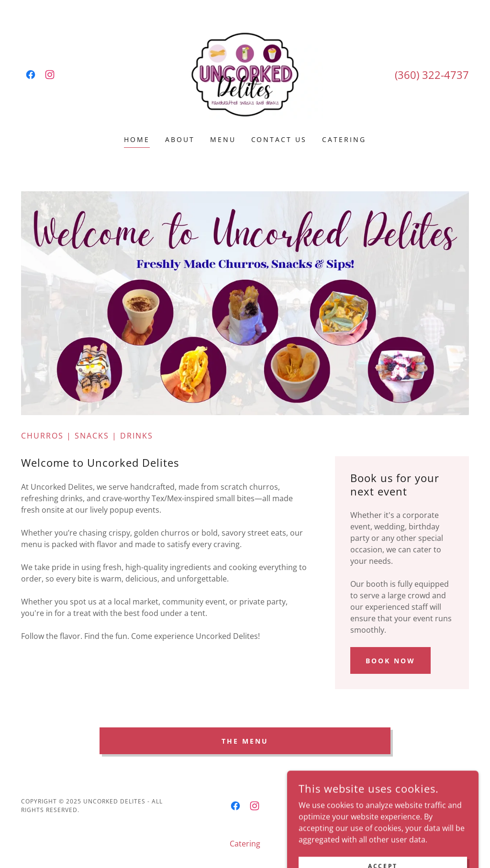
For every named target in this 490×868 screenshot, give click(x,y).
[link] (31, 75)
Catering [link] (344, 139)
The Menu (245, 741)
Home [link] (137, 139)
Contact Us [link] (279, 139)
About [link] (180, 139)
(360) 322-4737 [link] (432, 75)
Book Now (390, 661)
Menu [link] (223, 139)
